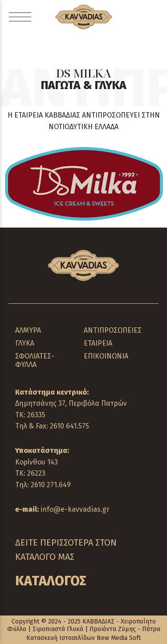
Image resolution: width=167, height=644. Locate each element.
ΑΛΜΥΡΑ (28, 330)
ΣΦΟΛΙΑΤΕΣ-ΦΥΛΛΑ (35, 360)
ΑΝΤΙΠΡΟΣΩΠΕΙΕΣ (113, 330)
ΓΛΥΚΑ (25, 343)
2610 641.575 (69, 426)
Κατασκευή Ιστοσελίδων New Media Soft (83, 638)
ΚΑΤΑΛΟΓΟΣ (51, 581)
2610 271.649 (51, 485)
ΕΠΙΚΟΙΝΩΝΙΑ (106, 356)
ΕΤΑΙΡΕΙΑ (98, 343)
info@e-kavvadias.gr (75, 509)
